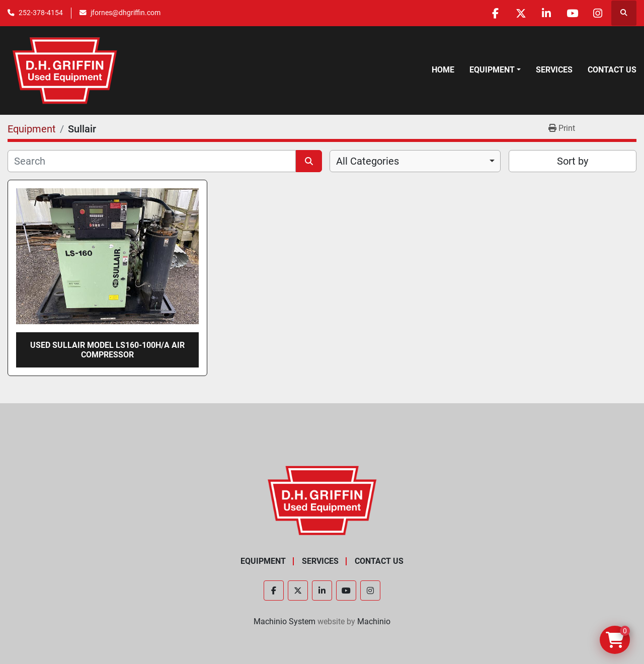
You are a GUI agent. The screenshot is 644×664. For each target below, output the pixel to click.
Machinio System (285, 621)
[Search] (152, 161)
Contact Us (612, 70)
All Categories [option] (368, 161)
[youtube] (572, 13)
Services (554, 70)
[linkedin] (546, 13)
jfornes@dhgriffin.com (126, 13)
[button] (495, 70)
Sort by (573, 161)
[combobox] (415, 161)
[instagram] (598, 13)
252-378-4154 (41, 13)
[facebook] (495, 13)
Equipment (492, 70)
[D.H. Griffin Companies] (322, 500)
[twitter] (521, 13)
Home (443, 70)
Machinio (374, 621)
